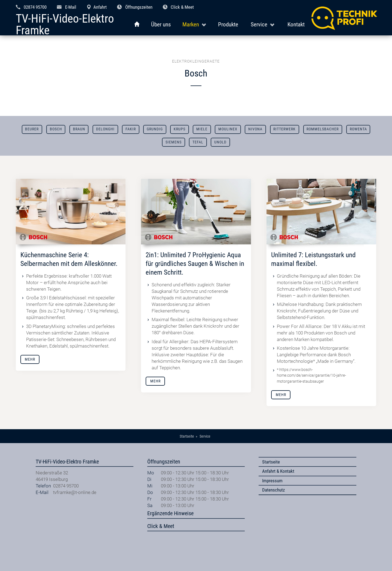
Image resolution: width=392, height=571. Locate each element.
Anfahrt (100, 7)
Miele (202, 129)
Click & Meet (182, 7)
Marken (191, 24)
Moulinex (228, 129)
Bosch (56, 129)
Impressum (272, 481)
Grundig (155, 129)
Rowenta (358, 129)
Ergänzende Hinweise (170, 513)
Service (259, 24)
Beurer (32, 129)
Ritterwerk (284, 129)
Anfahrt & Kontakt (278, 471)
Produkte (228, 24)
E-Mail (71, 7)
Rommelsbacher (323, 129)
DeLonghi (105, 129)
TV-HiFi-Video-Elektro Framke (65, 25)
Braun (79, 129)
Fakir (131, 129)
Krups (180, 129)
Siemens (174, 142)
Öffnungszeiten (139, 7)
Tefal (198, 142)
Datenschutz (273, 490)
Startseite (271, 462)
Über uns (161, 24)
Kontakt (296, 24)
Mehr (30, 359)
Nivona (255, 129)
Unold (220, 142)
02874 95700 (35, 7)
